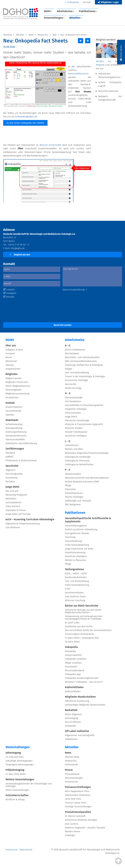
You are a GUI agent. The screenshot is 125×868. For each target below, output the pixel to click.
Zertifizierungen (15, 449)
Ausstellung (11, 478)
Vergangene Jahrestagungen (20, 765)
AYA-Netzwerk (72, 354)
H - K (68, 393)
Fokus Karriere (13, 506)
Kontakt (87, 2)
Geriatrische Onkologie (77, 380)
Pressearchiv (71, 782)
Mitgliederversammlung (17, 394)
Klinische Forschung (75, 600)
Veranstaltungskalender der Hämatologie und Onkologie (29, 785)
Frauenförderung (73, 541)
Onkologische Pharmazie (77, 461)
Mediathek (71, 710)
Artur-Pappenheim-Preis (77, 791)
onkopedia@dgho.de (26, 117)
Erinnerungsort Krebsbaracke (80, 634)
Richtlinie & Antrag (15, 800)
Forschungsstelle (14, 474)
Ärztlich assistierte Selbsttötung (81, 530)
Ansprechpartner (14, 407)
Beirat (9, 357)
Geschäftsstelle (13, 411)
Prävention (70, 489)
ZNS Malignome (73, 505)
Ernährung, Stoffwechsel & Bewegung (84, 365)
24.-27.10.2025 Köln (14, 757)
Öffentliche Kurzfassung (77, 701)
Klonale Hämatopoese (76, 432)
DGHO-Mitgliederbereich (18, 386)
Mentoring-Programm (16, 495)
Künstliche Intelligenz (76, 436)
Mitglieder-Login (108, 2)
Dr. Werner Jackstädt (75, 816)
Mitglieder (12, 374)
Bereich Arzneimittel (50, 145)
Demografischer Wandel (77, 533)
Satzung (10, 365)
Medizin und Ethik (74, 449)
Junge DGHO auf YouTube (18, 514)
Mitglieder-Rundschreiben (80, 697)
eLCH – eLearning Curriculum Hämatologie (30, 519)
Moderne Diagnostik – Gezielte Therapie (85, 828)
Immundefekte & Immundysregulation (84, 405)
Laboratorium (72, 445)
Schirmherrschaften (17, 795)
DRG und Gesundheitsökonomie (81, 361)
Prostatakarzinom (74, 493)
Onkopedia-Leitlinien (76, 659)
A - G (68, 345)
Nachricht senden (63, 325)
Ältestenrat (11, 361)
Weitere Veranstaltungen (20, 779)
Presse (69, 770)
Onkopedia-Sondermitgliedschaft (82, 678)
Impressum (12, 850)
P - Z (67, 470)
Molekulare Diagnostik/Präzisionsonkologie (87, 453)
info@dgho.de (18, 248)
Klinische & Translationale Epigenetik (84, 424)
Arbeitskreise (66, 11)
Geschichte (12, 466)
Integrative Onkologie (76, 409)
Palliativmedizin (73, 474)
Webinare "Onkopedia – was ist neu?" (84, 682)
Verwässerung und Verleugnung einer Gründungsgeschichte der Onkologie (84, 618)
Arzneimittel (71, 667)
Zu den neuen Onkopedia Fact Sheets (25, 123)
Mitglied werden (20, 255)
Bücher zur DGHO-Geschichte (82, 606)
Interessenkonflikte (15, 440)
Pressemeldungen (74, 778)
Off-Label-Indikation (77, 731)
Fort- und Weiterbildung (77, 373)
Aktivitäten (11, 499)
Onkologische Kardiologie (78, 457)
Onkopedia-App (73, 674)
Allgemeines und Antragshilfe (80, 735)
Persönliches (12, 398)
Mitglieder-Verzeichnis (17, 382)
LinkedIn (9, 290)
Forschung (70, 537)
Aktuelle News (72, 757)
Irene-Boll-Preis (73, 799)
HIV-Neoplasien (73, 401)
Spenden (10, 415)
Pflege (68, 485)
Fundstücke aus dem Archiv (79, 626)
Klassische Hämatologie (77, 420)
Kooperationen (13, 369)
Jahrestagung (72, 718)
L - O (68, 441)
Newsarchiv (71, 761)
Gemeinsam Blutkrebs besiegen (81, 820)
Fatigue (69, 369)
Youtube (9, 297)
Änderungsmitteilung (16, 432)
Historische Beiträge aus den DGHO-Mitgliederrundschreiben (83, 611)
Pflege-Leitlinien (73, 663)
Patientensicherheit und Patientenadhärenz (87, 478)
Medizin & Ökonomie (75, 560)
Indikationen (71, 739)
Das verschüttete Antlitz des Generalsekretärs (88, 630)
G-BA (67, 589)
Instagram (10, 293)
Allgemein (11, 470)
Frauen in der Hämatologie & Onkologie (85, 376)
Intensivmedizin (73, 413)
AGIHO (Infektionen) (75, 350)
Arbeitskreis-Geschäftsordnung (21, 443)
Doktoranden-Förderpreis (78, 795)
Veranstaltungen (54, 18)
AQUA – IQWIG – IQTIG (76, 574)
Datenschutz (26, 850)
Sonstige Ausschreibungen (78, 807)
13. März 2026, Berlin (16, 774)
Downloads (12, 420)
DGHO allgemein (73, 714)
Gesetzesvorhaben (74, 593)
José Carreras (72, 824)
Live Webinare (13, 527)
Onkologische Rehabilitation (79, 465)
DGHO (48, 11)
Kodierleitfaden (74, 687)
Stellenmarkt (71, 765)
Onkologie (70, 835)
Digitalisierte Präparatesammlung (23, 524)
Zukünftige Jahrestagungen (19, 761)
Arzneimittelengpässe (76, 526)
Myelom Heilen (73, 832)
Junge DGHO (12, 487)
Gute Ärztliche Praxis (75, 597)
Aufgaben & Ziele (14, 350)
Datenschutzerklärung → (75, 290)
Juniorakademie (13, 503)
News (68, 753)
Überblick (10, 453)
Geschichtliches (73, 722)
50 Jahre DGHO (72, 642)
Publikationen (88, 11)
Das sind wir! (12, 491)
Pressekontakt (72, 774)
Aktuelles (75, 18)
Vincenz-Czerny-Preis (76, 803)
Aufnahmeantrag (14, 424)
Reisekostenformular (16, 436)
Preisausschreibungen (78, 787)
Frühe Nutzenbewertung (77, 545)
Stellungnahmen (74, 569)
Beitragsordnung (14, 428)
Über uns (11, 345)
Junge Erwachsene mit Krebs (79, 549)
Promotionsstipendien (78, 812)
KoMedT (10, 457)
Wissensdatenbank (75, 671)
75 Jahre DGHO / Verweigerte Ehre (82, 638)
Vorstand (10, 354)
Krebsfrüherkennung (75, 553)
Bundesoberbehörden (76, 577)
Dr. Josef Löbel (72, 623)
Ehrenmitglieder (14, 390)
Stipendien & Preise (16, 510)
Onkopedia (73, 2)
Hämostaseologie (74, 398)
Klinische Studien (74, 428)
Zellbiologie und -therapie (78, 501)
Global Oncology (73, 388)
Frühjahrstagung (15, 770)
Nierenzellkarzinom (78, 74)
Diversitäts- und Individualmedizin (82, 357)
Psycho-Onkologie (74, 497)
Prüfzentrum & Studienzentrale (21, 461)
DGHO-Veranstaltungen (17, 790)
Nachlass (10, 482)
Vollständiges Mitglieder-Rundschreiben (85, 705)
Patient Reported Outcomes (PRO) (82, 482)
